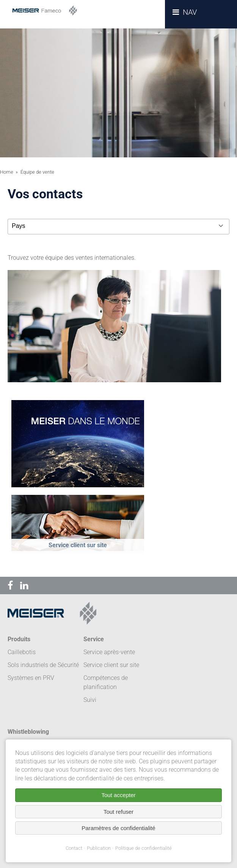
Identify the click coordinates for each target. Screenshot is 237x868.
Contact (74, 848)
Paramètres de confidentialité (118, 828)
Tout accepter (118, 795)
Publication (99, 848)
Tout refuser (118, 812)
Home (7, 172)
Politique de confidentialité (144, 848)
